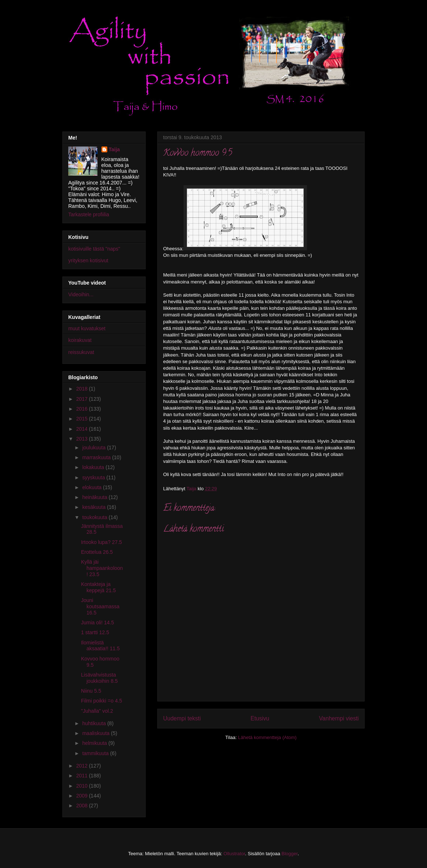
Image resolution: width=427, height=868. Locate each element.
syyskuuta (94, 477)
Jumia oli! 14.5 (97, 623)
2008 (83, 806)
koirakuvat (80, 340)
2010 (83, 786)
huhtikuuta (95, 723)
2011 (83, 776)
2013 (83, 439)
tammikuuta (96, 753)
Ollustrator (234, 854)
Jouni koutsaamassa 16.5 (100, 606)
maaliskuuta (97, 733)
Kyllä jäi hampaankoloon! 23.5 (102, 568)
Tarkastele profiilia (89, 214)
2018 (83, 389)
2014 (83, 429)
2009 (83, 796)
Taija (114, 149)
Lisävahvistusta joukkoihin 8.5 (99, 678)
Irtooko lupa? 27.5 (101, 542)
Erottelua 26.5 (97, 552)
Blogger (289, 854)
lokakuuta (94, 467)
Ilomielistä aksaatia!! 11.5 (100, 646)
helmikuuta (95, 743)
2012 (83, 766)
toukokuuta (95, 517)
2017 (83, 399)
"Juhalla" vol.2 (97, 711)
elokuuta (93, 487)
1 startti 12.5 (95, 632)
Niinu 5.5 (91, 691)
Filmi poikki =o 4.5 (101, 701)
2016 (83, 409)
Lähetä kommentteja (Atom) (267, 737)
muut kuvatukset (87, 328)
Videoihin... (81, 294)
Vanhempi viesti (339, 718)
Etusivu (260, 718)
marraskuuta (97, 457)
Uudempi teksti (182, 718)
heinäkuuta (95, 497)
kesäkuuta (95, 507)
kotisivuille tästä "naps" (94, 249)
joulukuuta (95, 448)
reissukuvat (81, 352)
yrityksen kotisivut (88, 260)
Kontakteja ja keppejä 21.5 (98, 587)
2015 (83, 419)
